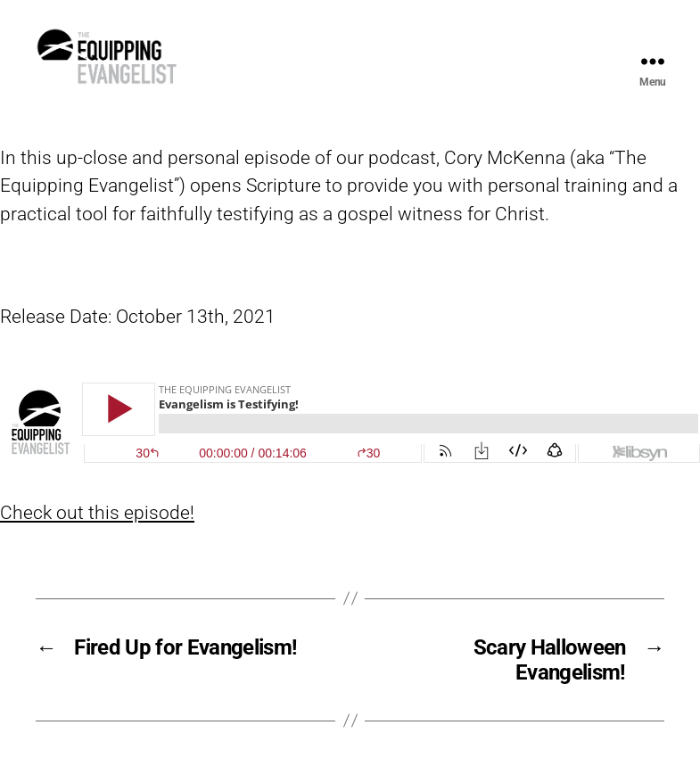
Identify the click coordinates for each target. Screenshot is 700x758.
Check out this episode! (97, 542)
